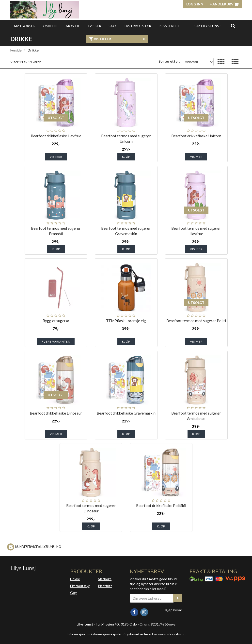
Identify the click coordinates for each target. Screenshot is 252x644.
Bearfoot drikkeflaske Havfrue (56, 136)
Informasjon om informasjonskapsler (94, 634)
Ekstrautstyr (137, 26)
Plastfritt (169, 26)
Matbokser (25, 26)
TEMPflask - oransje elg (126, 321)
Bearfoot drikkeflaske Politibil (161, 505)
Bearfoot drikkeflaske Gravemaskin (126, 413)
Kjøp (126, 157)
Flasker (94, 26)
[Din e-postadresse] (152, 598)
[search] (233, 26)
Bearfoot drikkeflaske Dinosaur (56, 413)
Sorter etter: (169, 61)
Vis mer (56, 157)
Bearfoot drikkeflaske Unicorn (196, 136)
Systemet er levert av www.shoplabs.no (155, 634)
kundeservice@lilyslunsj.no (38, 547)
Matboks (105, 579)
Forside (16, 50)
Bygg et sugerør (56, 321)
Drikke (75, 579)
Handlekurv (224, 4)
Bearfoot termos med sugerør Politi (196, 321)
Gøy (112, 26)
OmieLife (51, 26)
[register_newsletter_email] (178, 598)
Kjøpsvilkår (174, 610)
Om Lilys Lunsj (207, 26)
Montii (73, 26)
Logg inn (195, 4)
